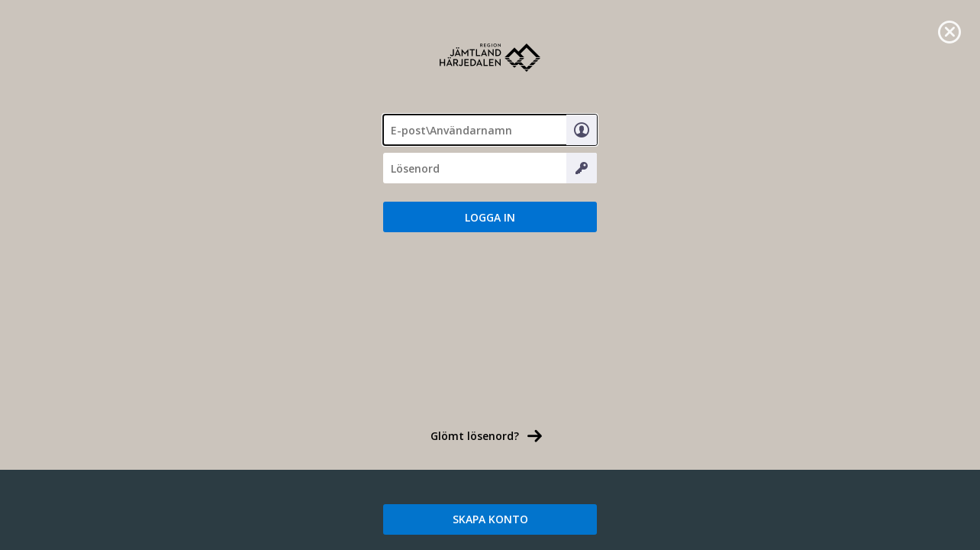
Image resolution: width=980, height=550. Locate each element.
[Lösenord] (490, 168)
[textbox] (490, 130)
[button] (490, 217)
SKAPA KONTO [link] (490, 519)
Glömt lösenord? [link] (475, 436)
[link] (949, 31)
